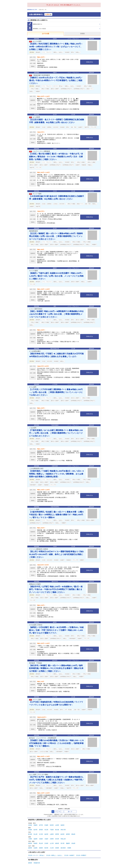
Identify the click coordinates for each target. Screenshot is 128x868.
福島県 (62, 825)
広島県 (46, 843)
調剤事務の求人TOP (32, 10)
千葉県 (52, 830)
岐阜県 (62, 834)
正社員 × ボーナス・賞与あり (36, 855)
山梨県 (52, 834)
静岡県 (68, 834)
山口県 (52, 843)
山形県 (57, 825)
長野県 (57, 834)
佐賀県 (35, 848)
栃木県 (35, 830)
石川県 (41, 834)
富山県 (35, 834)
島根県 (35, 843)
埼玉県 (46, 830)
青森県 (35, 825)
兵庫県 (52, 839)
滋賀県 (35, 839)
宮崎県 (57, 848)
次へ (70, 812)
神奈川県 (63, 830)
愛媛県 (68, 843)
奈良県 (57, 839)
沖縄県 (69, 848)
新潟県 (30, 834)
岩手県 (41, 825)
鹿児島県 (63, 848)
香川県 (62, 843)
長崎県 (41, 848)
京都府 (41, 839)
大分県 (52, 848)
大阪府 (46, 839)
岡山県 (41, 843)
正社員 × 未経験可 (69, 855)
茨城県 (30, 830)
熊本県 (46, 848)
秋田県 (52, 825)
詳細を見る (90, 62)
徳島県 (57, 843)
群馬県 (41, 830)
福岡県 (30, 848)
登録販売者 (37, 863)
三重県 (30, 839)
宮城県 (46, 825)
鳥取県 (30, 843)
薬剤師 (30, 863)
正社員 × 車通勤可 (81, 855)
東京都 (57, 830)
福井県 (46, 834)
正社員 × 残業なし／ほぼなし (54, 855)
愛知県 (73, 834)
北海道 (30, 825)
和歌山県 (63, 839)
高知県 (73, 843)
